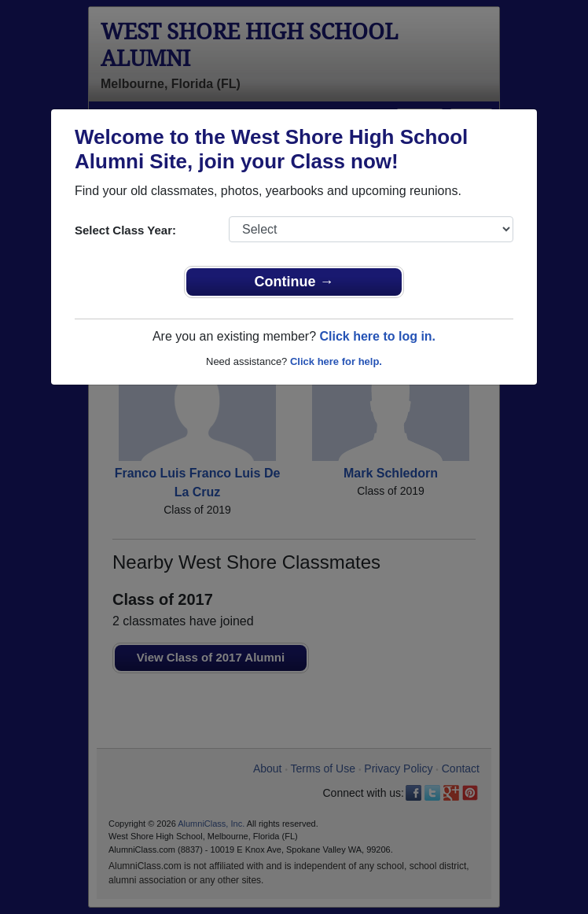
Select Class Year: (125, 230)
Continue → (294, 282)
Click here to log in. (377, 336)
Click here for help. (336, 361)
